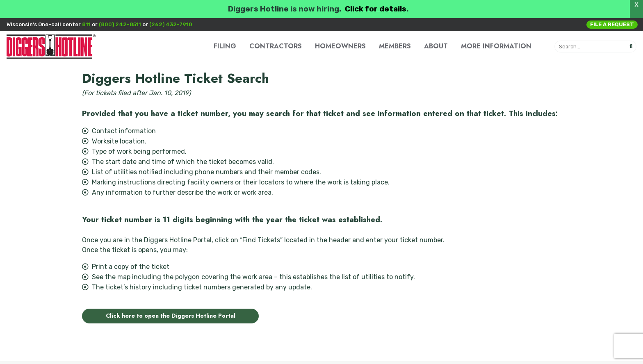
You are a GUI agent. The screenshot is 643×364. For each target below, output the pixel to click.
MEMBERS (395, 46)
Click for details (376, 9)
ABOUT (436, 46)
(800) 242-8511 (120, 24)
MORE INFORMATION (496, 46)
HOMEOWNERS (340, 46)
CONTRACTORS (276, 46)
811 (86, 24)
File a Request (612, 24)
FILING (225, 46)
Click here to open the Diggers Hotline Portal (171, 316)
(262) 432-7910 (171, 24)
